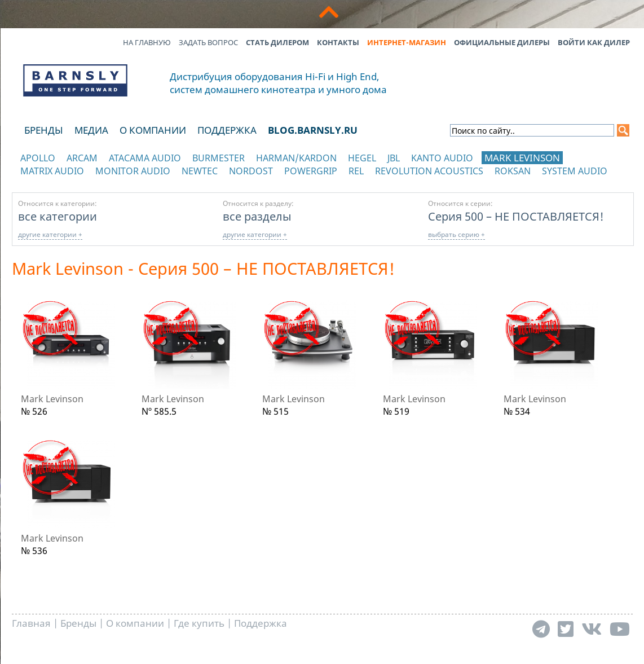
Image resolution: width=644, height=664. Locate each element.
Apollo (38, 158)
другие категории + (50, 234)
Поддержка (227, 130)
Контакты (338, 42)
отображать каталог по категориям (76, 182)
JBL (394, 158)
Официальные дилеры (502, 42)
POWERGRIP (311, 171)
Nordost (251, 171)
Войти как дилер (594, 42)
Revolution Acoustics (429, 171)
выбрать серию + (456, 234)
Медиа (91, 130)
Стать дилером (277, 42)
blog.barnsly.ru (313, 130)
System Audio (575, 171)
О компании (153, 130)
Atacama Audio (145, 158)
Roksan (513, 171)
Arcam (82, 158)
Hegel (362, 158)
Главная (31, 623)
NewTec (200, 171)
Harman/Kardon (296, 158)
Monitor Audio (133, 171)
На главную (147, 42)
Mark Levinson (522, 158)
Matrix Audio (52, 171)
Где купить (199, 623)
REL (356, 171)
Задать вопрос (208, 42)
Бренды (44, 130)
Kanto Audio (442, 158)
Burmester (219, 158)
